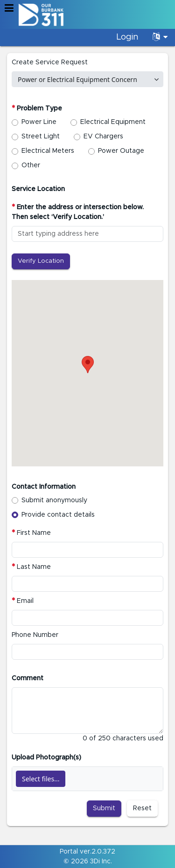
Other (31, 165)
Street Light (41, 137)
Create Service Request (50, 62)
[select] (156, 79)
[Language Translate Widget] (160, 38)
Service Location (38, 189)
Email (23, 601)
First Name (31, 533)
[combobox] (87, 79)
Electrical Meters (48, 151)
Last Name (31, 567)
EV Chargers (103, 137)
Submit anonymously (54, 500)
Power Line (39, 122)
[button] (9, 8)
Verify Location (41, 261)
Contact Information (44, 487)
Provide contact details (58, 515)
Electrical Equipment (113, 122)
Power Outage (121, 151)
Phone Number (35, 635)
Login (127, 37)
